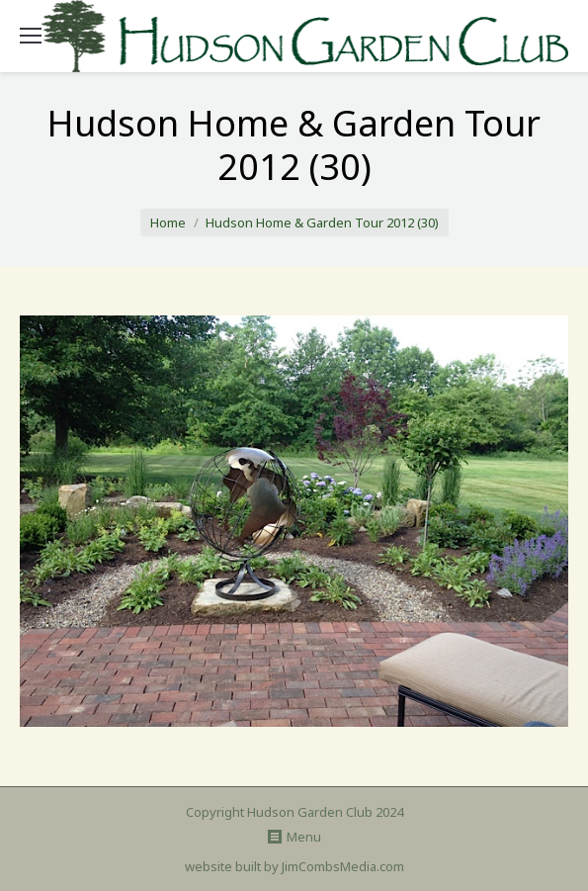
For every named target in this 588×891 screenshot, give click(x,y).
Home (168, 223)
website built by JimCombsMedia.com (294, 866)
